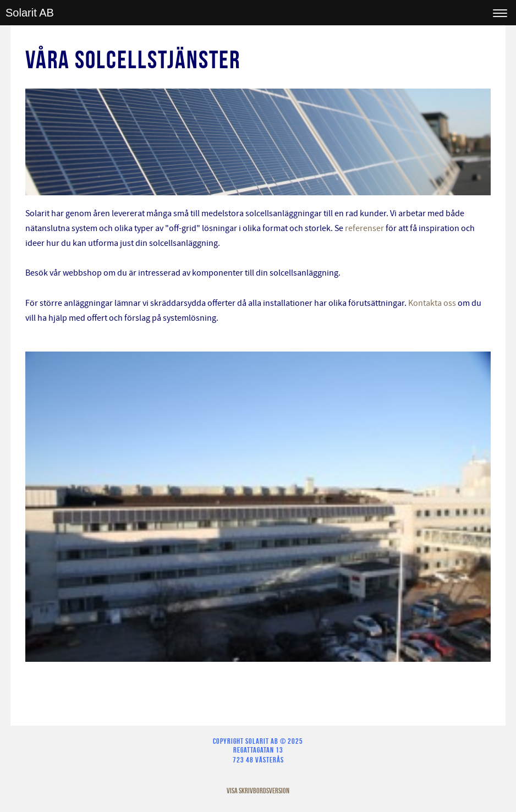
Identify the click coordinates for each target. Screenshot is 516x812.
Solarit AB (30, 13)
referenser (364, 228)
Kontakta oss (432, 303)
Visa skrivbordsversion (258, 791)
